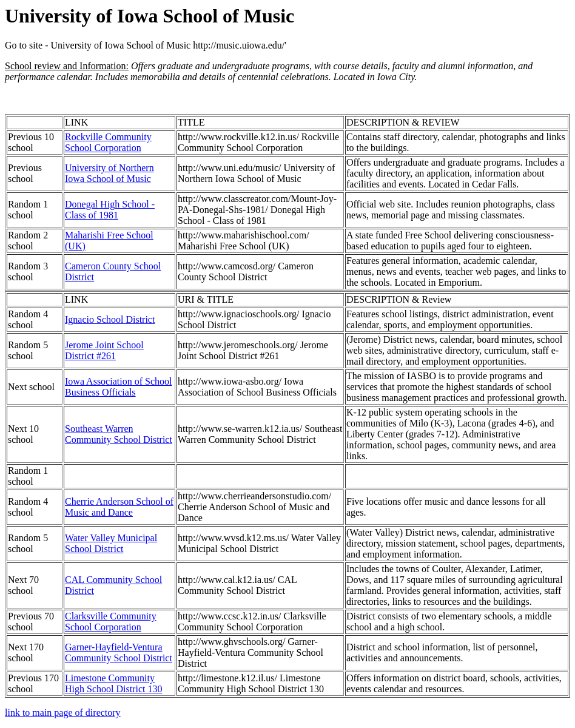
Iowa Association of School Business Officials (118, 387)
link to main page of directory (63, 713)
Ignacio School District (110, 319)
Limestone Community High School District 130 (113, 683)
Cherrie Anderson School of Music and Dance (119, 507)
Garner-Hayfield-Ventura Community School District (119, 652)
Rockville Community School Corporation (108, 142)
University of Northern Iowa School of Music (109, 173)
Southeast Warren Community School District (119, 434)
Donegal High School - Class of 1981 (110, 210)
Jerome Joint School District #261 (104, 350)
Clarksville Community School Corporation (111, 622)
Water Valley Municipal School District (111, 543)
